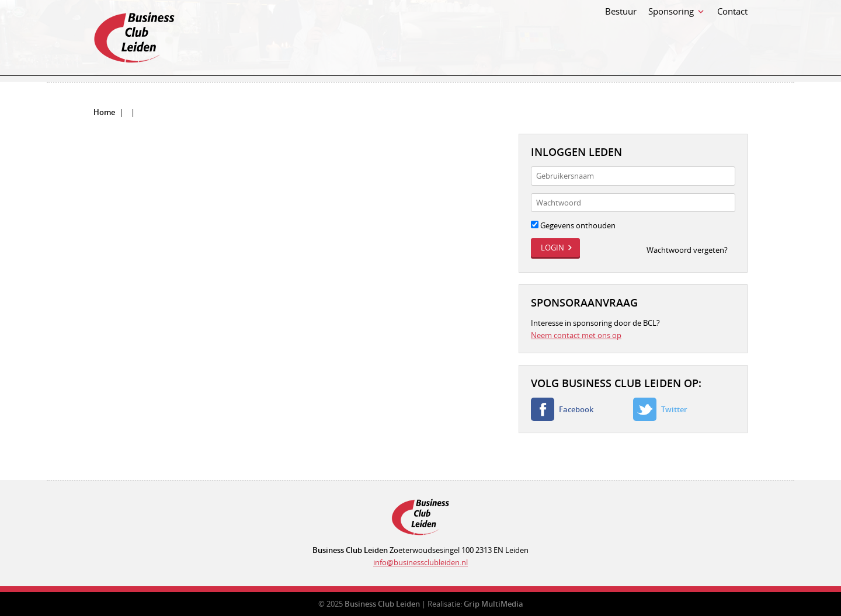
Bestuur (621, 34)
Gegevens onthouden (573, 225)
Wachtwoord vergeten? (687, 250)
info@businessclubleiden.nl (420, 562)
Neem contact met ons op (576, 335)
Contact (732, 34)
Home (104, 112)
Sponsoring (671, 34)
